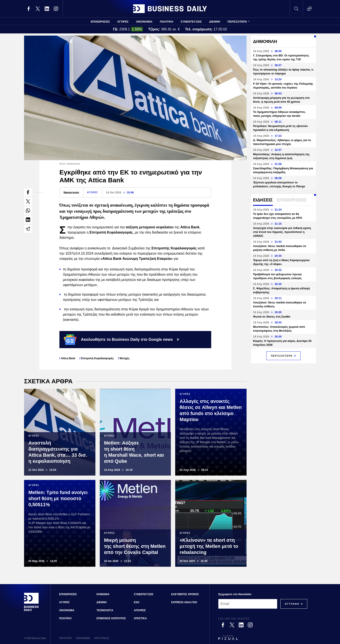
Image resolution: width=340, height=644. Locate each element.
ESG (136, 602)
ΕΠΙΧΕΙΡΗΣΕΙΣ (100, 22)
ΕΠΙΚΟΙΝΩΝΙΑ (83, 638)
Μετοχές (124, 358)
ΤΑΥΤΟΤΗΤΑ (65, 638)
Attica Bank (68, 358)
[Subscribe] (292, 604)
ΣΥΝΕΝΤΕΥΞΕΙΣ (191, 22)
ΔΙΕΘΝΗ (215, 22)
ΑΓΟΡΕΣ (123, 22)
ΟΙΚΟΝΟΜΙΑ (144, 22)
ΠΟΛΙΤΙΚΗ (167, 22)
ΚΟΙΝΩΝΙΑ (103, 594)
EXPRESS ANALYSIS (184, 602)
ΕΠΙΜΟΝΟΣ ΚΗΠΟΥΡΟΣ (111, 618)
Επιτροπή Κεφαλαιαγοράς (97, 358)
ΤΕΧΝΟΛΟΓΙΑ (105, 610)
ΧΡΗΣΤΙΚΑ (140, 618)
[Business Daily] (31, 611)
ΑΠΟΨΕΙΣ (140, 610)
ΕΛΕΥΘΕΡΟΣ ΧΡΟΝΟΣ (185, 594)
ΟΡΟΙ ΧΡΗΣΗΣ (102, 638)
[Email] (248, 604)
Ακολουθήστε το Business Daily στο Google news (122, 339)
